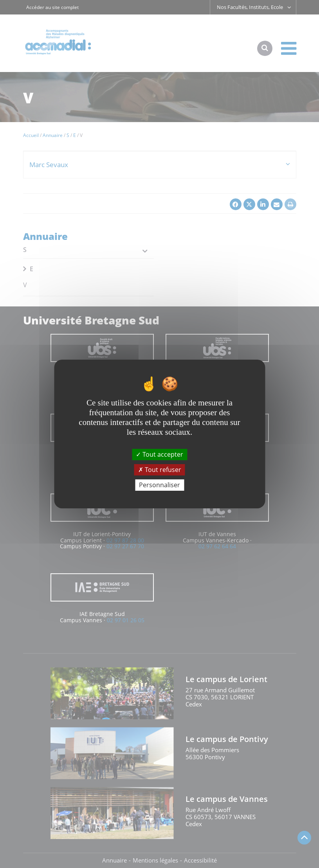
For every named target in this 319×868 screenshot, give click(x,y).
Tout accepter (159, 454)
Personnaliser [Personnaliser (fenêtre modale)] (159, 485)
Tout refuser (160, 470)
